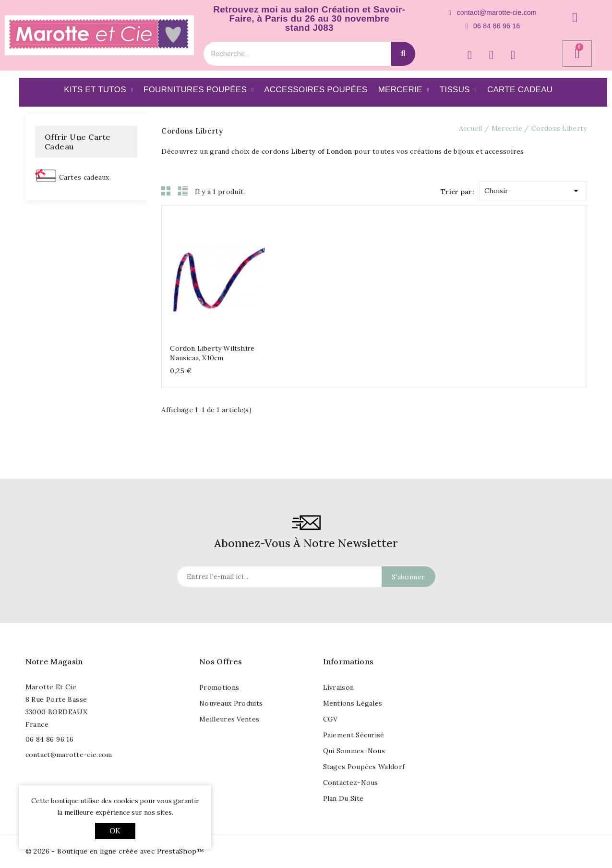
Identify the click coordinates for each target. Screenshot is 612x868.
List (183, 191)
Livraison (339, 687)
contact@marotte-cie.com (69, 755)
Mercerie (404, 90)
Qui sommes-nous (354, 751)
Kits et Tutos (98, 90)
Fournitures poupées (198, 90)
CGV (330, 719)
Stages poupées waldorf (364, 767)
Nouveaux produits (231, 703)
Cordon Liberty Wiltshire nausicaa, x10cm (212, 353)
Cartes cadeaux (84, 177)
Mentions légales (353, 703)
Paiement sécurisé (354, 735)
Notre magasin (54, 661)
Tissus (458, 90)
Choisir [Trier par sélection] (533, 189)
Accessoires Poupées (316, 90)
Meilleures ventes (229, 719)
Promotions (219, 687)
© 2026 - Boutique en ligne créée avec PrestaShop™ (115, 851)
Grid (166, 191)
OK (115, 831)
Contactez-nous (351, 782)
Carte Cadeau (520, 90)
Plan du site (343, 798)
